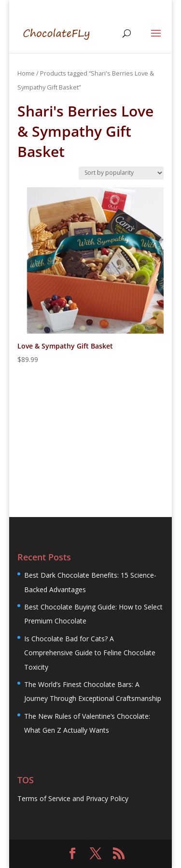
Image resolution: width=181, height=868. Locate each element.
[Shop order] (121, 173)
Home (26, 73)
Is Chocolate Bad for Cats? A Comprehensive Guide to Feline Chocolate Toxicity (90, 653)
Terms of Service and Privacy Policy (73, 798)
